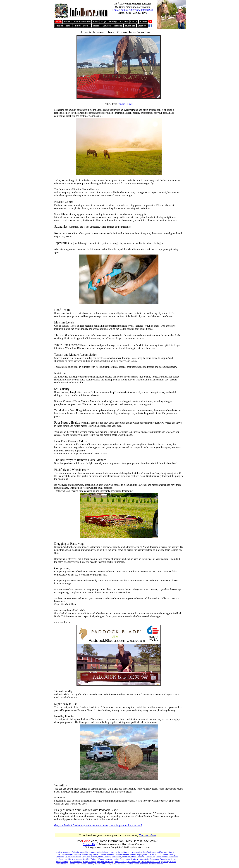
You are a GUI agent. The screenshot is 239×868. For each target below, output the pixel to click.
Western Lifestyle (156, 864)
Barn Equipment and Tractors (155, 852)
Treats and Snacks (103, 864)
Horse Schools (76, 862)
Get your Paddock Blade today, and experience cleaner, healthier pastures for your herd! (98, 825)
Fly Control (117, 857)
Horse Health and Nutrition (167, 857)
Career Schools (155, 854)
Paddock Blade (125, 104)
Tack (78, 864)
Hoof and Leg (61, 859)
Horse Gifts (150, 857)
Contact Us (89, 844)
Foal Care (126, 857)
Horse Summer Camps (65, 864)
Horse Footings (138, 857)
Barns (120, 852)
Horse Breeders (122, 854)
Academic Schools (71, 852)
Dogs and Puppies (90, 857)
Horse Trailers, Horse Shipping (128, 862)
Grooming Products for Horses (75, 854)
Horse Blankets (107, 854)
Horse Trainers (87, 864)
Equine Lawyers (105, 859)
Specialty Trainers (169, 862)
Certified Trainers (90, 859)
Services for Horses (105, 862)
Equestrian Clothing (73, 857)
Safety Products (90, 862)
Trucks (130, 864)
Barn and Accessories (133, 852)
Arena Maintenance (88, 852)
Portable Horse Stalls (140, 859)
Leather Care (118, 859)
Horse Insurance (75, 859)
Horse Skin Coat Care (151, 862)
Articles (59, 852)
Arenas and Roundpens (160, 859)
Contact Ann (147, 835)
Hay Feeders (94, 854)
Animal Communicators (107, 852)
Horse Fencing (104, 857)
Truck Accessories (119, 864)
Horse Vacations (141, 864)
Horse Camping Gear (139, 854)
